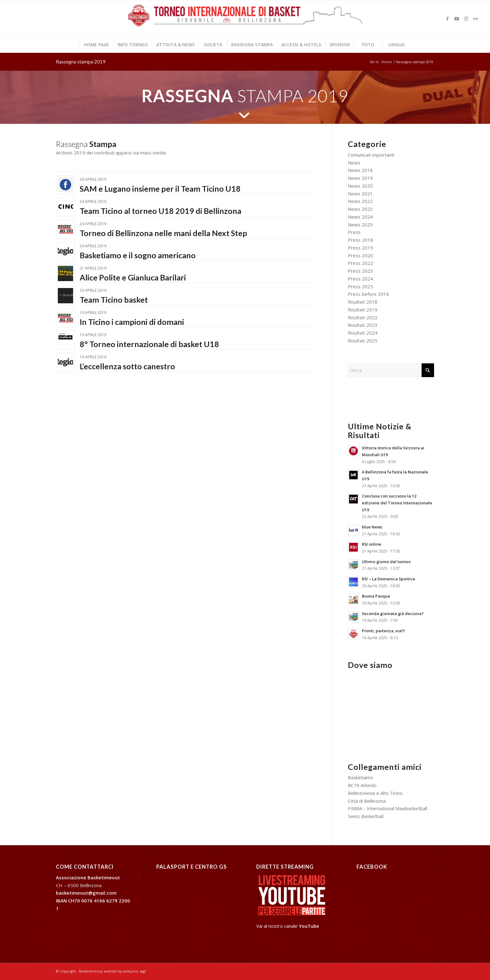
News (354, 163)
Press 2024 (360, 279)
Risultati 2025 (363, 341)
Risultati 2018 (363, 302)
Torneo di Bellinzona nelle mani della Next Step (163, 233)
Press (354, 232)
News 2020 (360, 186)
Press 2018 (360, 240)
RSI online (372, 544)
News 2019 (360, 178)
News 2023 (360, 209)
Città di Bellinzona (367, 801)
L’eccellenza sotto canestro (127, 366)
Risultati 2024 (363, 333)
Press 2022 (360, 263)
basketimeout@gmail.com (86, 893)
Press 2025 (360, 286)
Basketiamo (360, 777)
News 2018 (360, 170)
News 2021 (360, 194)
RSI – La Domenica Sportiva (388, 579)
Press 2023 (360, 271)
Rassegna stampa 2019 (81, 61)
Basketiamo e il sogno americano (138, 255)
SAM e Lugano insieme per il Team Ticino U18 (160, 189)
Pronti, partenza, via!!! (383, 631)
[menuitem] (96, 45)
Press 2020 (360, 255)
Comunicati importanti (371, 155)
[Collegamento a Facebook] (447, 18)
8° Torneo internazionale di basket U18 (149, 344)
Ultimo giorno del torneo (386, 562)
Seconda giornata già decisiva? (393, 614)
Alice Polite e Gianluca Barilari (133, 277)
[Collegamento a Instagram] (466, 18)
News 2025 (360, 225)
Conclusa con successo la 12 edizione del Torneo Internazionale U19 (397, 503)
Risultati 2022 (363, 317)
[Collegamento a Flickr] (476, 18)
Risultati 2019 (363, 310)
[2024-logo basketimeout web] (245, 22)
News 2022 (360, 201)
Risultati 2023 (363, 325)
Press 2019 (360, 248)
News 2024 (360, 217)
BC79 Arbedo (362, 785)
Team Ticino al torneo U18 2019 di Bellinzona (160, 211)
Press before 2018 (368, 294)
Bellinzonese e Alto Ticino (375, 793)
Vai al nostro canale (288, 926)
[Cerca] (391, 370)
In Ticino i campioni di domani (132, 322)
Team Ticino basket (114, 300)
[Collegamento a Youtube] (457, 18)
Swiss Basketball (366, 816)
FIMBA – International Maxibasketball (387, 808)
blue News (372, 527)
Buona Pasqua (376, 596)
